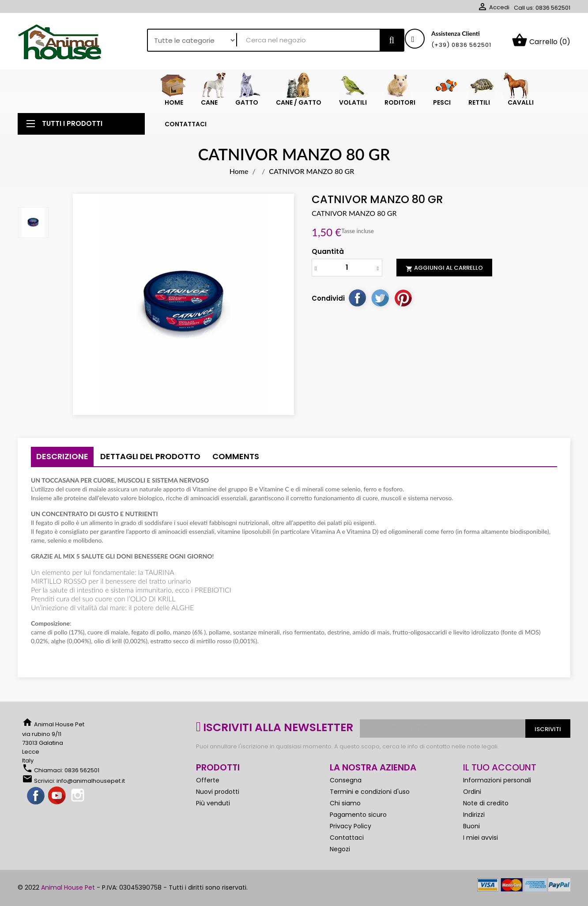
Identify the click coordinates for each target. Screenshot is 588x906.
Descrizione (62, 456)
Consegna (346, 780)
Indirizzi (474, 815)
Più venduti (213, 803)
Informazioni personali (497, 780)
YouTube (57, 796)
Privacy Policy (351, 826)
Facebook (36, 796)
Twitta (380, 298)
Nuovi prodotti (218, 792)
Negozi (340, 849)
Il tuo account (500, 767)
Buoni (471, 826)
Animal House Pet (68, 887)
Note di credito (486, 803)
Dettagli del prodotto (150, 456)
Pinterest (403, 298)
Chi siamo (345, 803)
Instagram (79, 796)
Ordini (472, 792)
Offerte (208, 780)
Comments (236, 456)
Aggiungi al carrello (444, 268)
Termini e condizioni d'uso (370, 792)
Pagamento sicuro (358, 815)
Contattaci (347, 838)
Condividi (357, 298)
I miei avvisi (481, 838)
